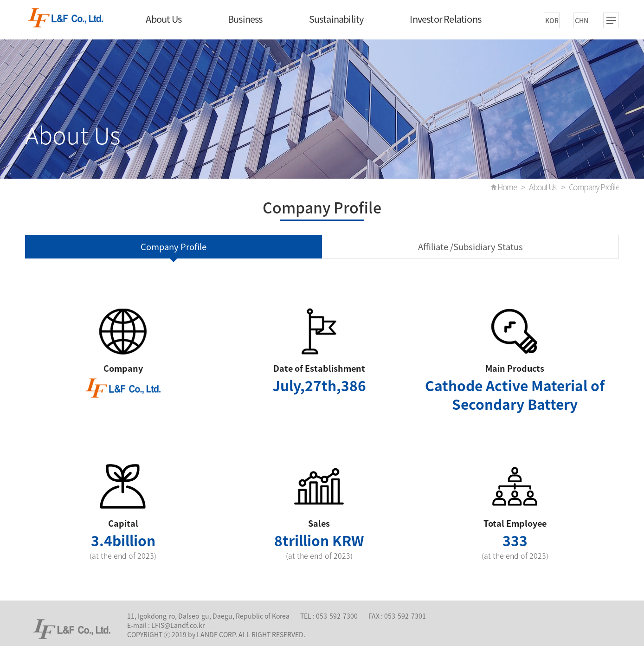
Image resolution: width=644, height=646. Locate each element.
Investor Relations (445, 19)
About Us (164, 19)
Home (507, 187)
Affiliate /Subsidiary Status (470, 247)
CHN (582, 20)
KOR (552, 20)
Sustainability (336, 19)
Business (245, 19)
